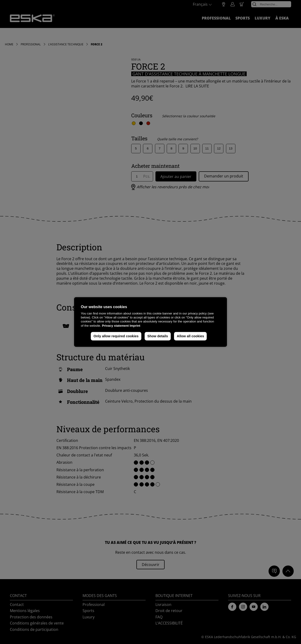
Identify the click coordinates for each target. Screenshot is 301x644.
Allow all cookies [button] (190, 336)
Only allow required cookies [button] (116, 336)
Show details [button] (158, 336)
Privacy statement (115, 326)
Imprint (135, 326)
